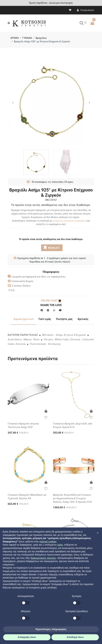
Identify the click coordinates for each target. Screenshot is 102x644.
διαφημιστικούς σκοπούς (43, 558)
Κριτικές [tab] (83, 319)
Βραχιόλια (41, 38)
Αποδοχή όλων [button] (75, 637)
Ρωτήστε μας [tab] (64, 319)
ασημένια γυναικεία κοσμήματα (70, 221)
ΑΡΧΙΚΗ (15, 38)
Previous (13, 103)
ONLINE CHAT (51, 301)
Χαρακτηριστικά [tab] (24, 319)
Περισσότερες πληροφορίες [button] (51, 629)
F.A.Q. (12, 290)
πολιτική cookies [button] (48, 542)
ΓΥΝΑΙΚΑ (27, 38)
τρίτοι (60, 545)
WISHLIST (52, 248)
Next (89, 103)
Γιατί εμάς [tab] (45, 319)
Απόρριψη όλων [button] (27, 637)
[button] (98, 533)
